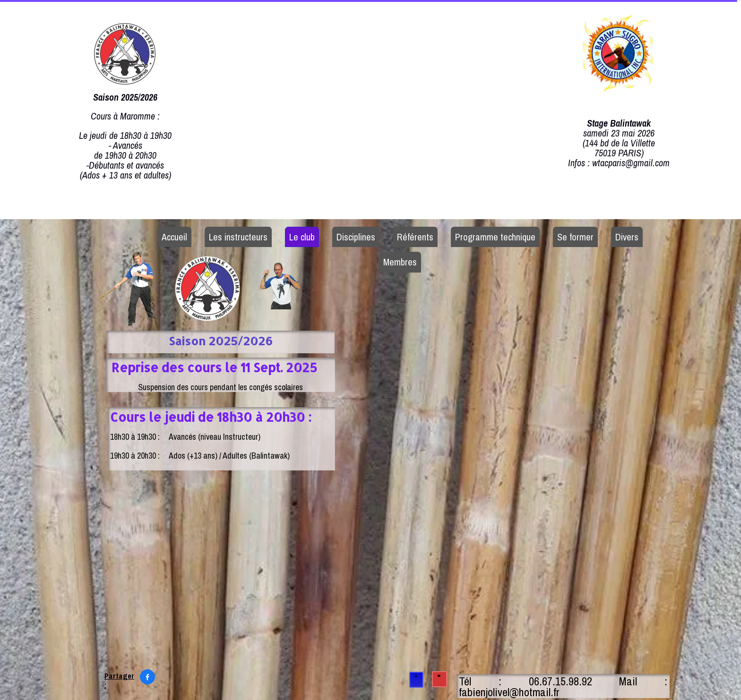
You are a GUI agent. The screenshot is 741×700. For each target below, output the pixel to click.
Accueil (174, 237)
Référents (415, 237)
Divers (627, 237)
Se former (575, 237)
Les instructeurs (238, 237)
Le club (302, 237)
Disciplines (356, 237)
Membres (400, 262)
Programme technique (495, 237)
